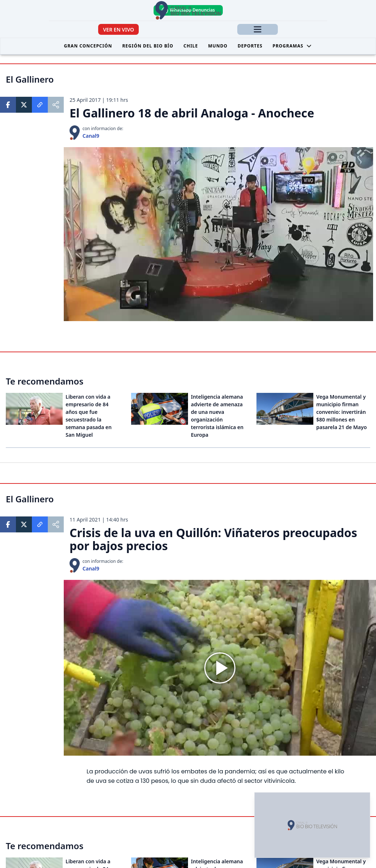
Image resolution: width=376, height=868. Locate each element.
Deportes (250, 46)
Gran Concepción (88, 46)
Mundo (218, 46)
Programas (293, 46)
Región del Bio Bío (148, 46)
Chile (191, 46)
